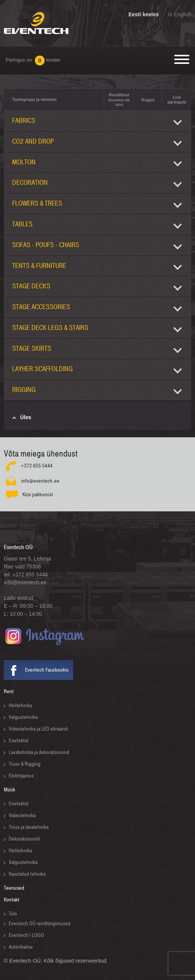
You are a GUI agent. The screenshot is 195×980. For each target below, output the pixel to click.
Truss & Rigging (25, 764)
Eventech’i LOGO (27, 935)
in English (180, 14)
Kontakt (12, 900)
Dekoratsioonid (24, 839)
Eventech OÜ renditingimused (40, 923)
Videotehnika (22, 815)
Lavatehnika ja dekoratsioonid (39, 752)
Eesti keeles (144, 14)
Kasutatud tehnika (27, 874)
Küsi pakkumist (38, 495)
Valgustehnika (23, 717)
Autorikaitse (21, 947)
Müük (9, 790)
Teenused (14, 888)
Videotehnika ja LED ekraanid (38, 729)
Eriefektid (19, 741)
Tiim (13, 914)
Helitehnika (20, 705)
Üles (26, 417)
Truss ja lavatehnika (29, 827)
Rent (9, 691)
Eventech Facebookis (47, 670)
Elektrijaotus (21, 776)
